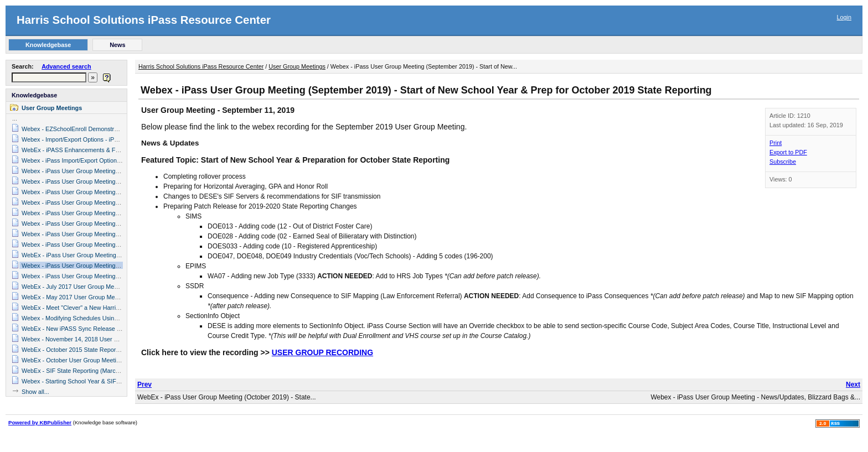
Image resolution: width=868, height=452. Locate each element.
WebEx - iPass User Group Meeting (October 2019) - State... (227, 397)
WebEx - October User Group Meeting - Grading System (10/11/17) (111, 360)
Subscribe (783, 162)
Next (853, 385)
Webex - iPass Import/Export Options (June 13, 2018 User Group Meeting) (120, 160)
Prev (144, 385)
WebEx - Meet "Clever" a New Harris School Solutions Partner (104, 308)
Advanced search (66, 66)
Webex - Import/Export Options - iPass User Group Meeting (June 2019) (117, 139)
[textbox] (49, 77)
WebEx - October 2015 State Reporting (74, 350)
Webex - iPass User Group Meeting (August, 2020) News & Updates (112, 181)
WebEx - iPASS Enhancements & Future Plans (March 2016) (102, 150)
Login (844, 17)
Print (776, 143)
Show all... (35, 392)
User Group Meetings (52, 108)
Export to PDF (788, 152)
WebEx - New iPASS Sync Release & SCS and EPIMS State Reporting (116, 329)
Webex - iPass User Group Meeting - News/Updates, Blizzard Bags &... (755, 397)
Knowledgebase (34, 95)
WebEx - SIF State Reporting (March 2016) (79, 371)
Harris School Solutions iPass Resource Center (144, 20)
